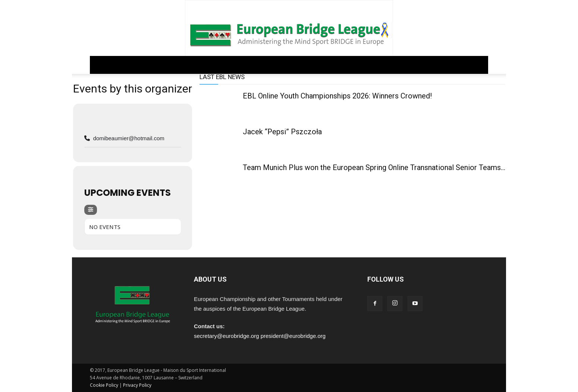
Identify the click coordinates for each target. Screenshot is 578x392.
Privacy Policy (137, 385)
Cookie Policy (104, 385)
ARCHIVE (348, 65)
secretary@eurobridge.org (226, 336)
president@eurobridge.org (293, 336)
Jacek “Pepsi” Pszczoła (282, 132)
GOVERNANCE (139, 65)
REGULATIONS (186, 65)
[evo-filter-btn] (91, 210)
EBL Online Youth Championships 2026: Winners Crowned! (337, 96)
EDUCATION (281, 65)
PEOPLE (317, 65)
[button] (479, 65)
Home (103, 65)
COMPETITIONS (235, 65)
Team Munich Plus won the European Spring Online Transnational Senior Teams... (374, 167)
